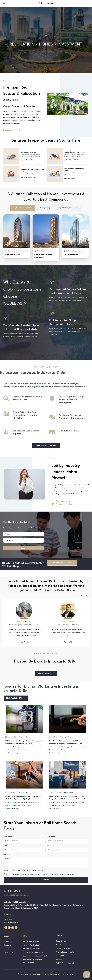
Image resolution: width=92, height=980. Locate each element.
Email (6, 846)
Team (7, 949)
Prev (82, 595)
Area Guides (61, 945)
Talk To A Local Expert (65, 963)
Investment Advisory (31, 949)
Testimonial (9, 953)
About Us (8, 942)
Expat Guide (61, 941)
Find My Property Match (65, 952)
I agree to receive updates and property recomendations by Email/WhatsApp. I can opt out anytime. (41, 875)
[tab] (23, 208)
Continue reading (12, 753)
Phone (49, 846)
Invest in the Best (70, 178)
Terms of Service (68, 975)
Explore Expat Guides (28, 177)
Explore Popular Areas (28, 160)
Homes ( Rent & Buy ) (31, 945)
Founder (8, 945)
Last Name (51, 837)
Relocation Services (31, 942)
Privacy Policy (55, 975)
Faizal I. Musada (68, 622)
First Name (8, 837)
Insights (59, 960)
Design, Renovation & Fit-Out (35, 956)
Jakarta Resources (63, 949)
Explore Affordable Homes (72, 160)
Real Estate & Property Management (32, 961)
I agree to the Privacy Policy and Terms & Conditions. (24, 870)
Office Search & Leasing (33, 953)
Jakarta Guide (24, 737)
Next (87, 595)
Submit (24, 548)
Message (7, 855)
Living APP (60, 956)
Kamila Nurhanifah (24, 622)
